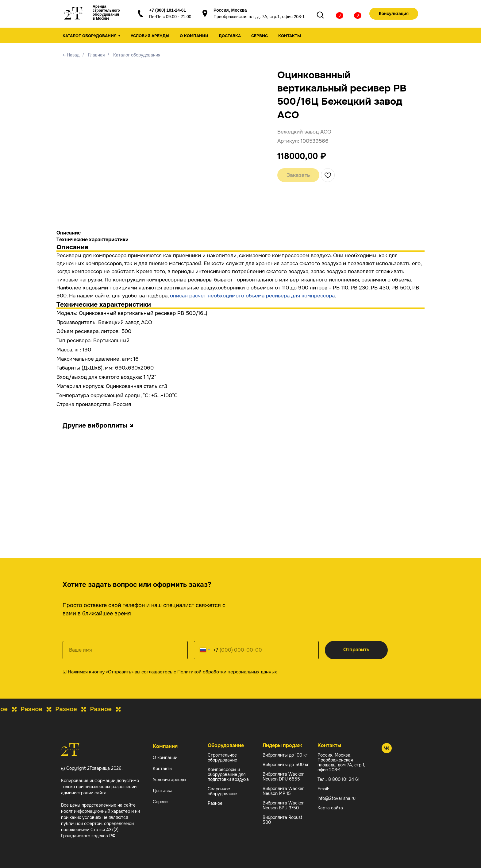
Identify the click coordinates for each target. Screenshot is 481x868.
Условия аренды (150, 36)
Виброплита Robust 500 (283, 820)
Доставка (230, 36)
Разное (215, 803)
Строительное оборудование (222, 758)
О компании (194, 36)
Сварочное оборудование (222, 791)
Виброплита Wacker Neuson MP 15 (283, 791)
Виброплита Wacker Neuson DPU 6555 (283, 777)
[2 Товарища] (387, 752)
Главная (96, 55)
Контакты (290, 36)
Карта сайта (330, 808)
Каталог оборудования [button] (90, 36)
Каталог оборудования (137, 55)
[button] (394, 14)
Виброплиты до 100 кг (285, 755)
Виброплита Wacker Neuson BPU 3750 (283, 805)
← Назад (71, 55)
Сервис (260, 36)
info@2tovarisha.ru (337, 798)
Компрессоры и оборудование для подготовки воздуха (228, 774)
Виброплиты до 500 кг (286, 765)
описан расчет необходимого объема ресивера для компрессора (252, 296)
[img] (335, 15)
